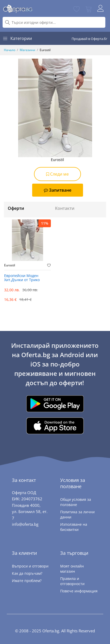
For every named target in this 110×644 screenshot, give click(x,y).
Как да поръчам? (27, 573)
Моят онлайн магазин (72, 569)
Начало (10, 50)
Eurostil (10, 265)
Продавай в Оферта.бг (90, 39)
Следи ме (57, 174)
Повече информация (79, 591)
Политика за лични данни (77, 514)
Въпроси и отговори (30, 566)
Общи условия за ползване (76, 502)
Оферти (16, 208)
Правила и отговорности (72, 581)
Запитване (58, 190)
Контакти (65, 208)
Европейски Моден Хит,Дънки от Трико (22, 278)
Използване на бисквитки (74, 527)
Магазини (27, 50)
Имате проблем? (27, 581)
